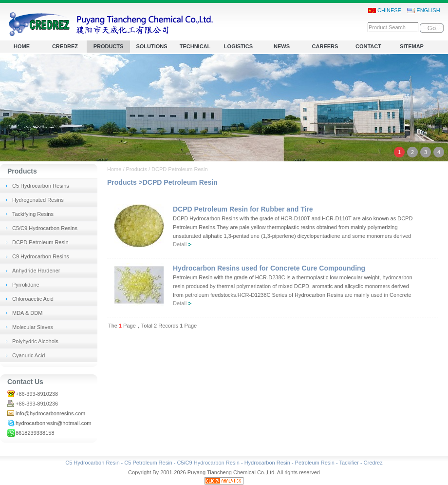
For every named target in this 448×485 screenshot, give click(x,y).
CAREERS (325, 46)
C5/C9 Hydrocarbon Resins (45, 228)
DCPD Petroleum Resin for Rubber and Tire (243, 209)
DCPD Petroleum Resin (40, 242)
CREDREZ (65, 46)
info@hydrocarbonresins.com (50, 413)
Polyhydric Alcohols (35, 341)
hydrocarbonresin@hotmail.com (53, 423)
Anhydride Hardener (36, 271)
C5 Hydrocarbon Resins (41, 186)
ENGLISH (423, 10)
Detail (180, 244)
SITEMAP (412, 46)
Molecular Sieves (33, 327)
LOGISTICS (238, 46)
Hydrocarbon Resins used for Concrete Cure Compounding (269, 268)
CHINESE (385, 10)
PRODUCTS (109, 46)
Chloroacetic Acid (33, 299)
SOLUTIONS (151, 46)
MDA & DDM (27, 313)
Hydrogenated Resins (38, 200)
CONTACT (368, 46)
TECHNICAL (195, 46)
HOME (22, 46)
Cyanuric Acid (28, 355)
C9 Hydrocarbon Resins (41, 256)
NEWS (282, 46)
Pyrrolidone (26, 285)
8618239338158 (35, 433)
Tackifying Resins (33, 214)
